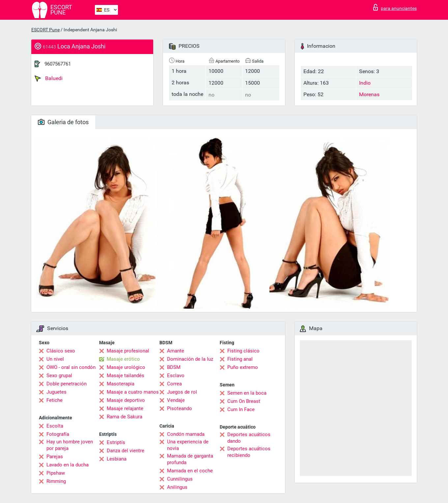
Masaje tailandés (126, 376)
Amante (176, 351)
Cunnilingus (180, 479)
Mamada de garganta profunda (190, 459)
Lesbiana (117, 459)
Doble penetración (67, 384)
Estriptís (116, 442)
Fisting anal (240, 359)
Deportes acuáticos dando (249, 438)
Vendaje (176, 400)
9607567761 (58, 64)
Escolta (55, 426)
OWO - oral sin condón (71, 367)
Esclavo (176, 376)
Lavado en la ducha (68, 465)
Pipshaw (56, 473)
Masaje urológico (126, 367)
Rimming (56, 481)
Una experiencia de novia (188, 445)
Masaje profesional (128, 351)
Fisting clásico (243, 351)
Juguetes (56, 392)
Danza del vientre (126, 451)
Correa (174, 384)
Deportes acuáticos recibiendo (249, 452)
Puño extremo (243, 367)
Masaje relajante (125, 408)
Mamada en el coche (190, 471)
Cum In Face (241, 409)
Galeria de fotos (63, 122)
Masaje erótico (123, 359)
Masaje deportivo (126, 400)
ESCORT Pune (45, 30)
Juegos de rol (182, 392)
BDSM (174, 367)
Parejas (55, 457)
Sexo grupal (59, 376)
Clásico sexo (61, 351)
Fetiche (55, 400)
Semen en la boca (247, 393)
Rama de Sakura (125, 417)
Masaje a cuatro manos (133, 392)
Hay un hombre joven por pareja (70, 445)
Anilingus (177, 487)
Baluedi (49, 78)
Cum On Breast (244, 401)
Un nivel (55, 359)
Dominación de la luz (190, 359)
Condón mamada (186, 434)
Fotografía (58, 434)
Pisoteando (180, 408)
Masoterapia (121, 384)
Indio (365, 83)
